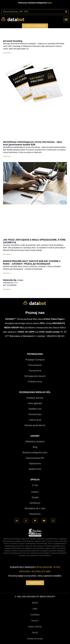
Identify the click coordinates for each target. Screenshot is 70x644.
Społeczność (35, 469)
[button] (66, 19)
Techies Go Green (35, 639)
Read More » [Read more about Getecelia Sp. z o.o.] (7, 289)
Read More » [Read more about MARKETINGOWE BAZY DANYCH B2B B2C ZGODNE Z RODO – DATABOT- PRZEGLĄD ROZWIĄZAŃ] (7, 273)
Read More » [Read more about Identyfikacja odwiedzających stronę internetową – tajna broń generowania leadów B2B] (7, 156)
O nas (35, 485)
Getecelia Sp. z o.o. (13, 280)
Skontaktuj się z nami (35, 508)
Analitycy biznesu (35, 398)
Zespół (35, 497)
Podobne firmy (35, 382)
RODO (35, 603)
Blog (35, 447)
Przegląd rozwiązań (35, 360)
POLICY (35, 621)
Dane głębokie (35, 403)
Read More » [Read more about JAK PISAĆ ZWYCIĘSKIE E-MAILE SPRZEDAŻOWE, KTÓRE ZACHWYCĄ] (7, 254)
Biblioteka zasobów (35, 442)
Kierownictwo (35, 414)
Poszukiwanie (35, 365)
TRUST (35, 633)
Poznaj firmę (35, 371)
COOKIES (35, 615)
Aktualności (35, 514)
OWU (35, 609)
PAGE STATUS (35, 627)
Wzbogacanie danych (35, 376)
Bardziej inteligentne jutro (35, 453)
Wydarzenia (35, 464)
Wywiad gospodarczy (35, 425)
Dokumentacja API (35, 458)
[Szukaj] (66, 12)
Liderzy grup (35, 420)
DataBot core (35, 409)
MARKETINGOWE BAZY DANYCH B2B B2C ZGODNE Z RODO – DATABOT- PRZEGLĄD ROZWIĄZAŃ (32, 263)
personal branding (13, 41)
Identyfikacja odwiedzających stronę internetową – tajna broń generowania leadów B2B (32, 143)
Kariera (35, 492)
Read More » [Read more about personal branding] (7, 53)
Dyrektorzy (35, 503)
